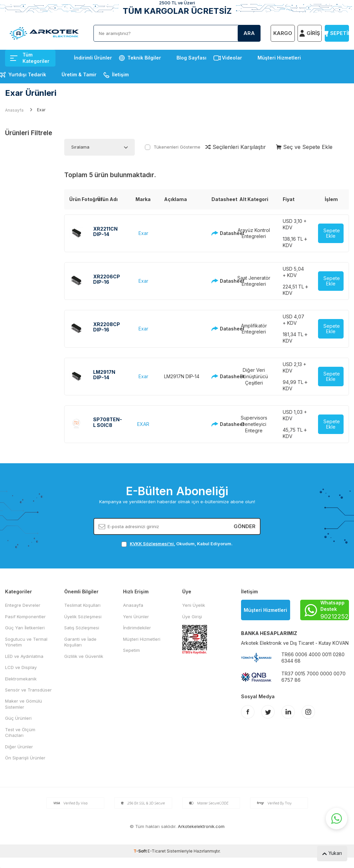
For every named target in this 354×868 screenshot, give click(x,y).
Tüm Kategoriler (30, 58)
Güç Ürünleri (18, 718)
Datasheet (218, 233)
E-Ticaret (157, 851)
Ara (249, 33)
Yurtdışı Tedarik (27, 74)
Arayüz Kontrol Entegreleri (254, 233)
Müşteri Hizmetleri (279, 58)
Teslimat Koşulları (82, 605)
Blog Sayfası (191, 58)
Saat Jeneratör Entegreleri (254, 281)
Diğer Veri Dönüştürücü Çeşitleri (254, 376)
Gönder (245, 526)
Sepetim (131, 650)
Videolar (232, 58)
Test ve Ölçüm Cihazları (20, 732)
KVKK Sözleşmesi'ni (152, 544)
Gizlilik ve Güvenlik (84, 656)
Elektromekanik (21, 679)
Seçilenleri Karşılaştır (236, 147)
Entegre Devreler (23, 605)
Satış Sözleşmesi (82, 628)
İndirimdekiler (137, 628)
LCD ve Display (21, 667)
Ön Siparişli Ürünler (25, 758)
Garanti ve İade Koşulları (80, 642)
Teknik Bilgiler (144, 58)
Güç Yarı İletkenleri (25, 628)
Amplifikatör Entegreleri (254, 329)
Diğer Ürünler (19, 747)
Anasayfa (14, 110)
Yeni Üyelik (194, 605)
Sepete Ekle (332, 233)
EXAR (143, 424)
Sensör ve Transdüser (28, 690)
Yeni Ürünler (136, 617)
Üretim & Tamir (79, 74)
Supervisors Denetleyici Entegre (254, 424)
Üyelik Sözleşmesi (83, 617)
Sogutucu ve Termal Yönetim (26, 642)
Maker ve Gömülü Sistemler (24, 704)
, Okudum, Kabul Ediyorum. (177, 544)
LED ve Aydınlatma (24, 656)
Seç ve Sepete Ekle (304, 147)
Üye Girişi (192, 617)
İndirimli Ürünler (93, 58)
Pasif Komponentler (25, 617)
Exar (143, 233)
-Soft (141, 851)
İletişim (120, 74)
